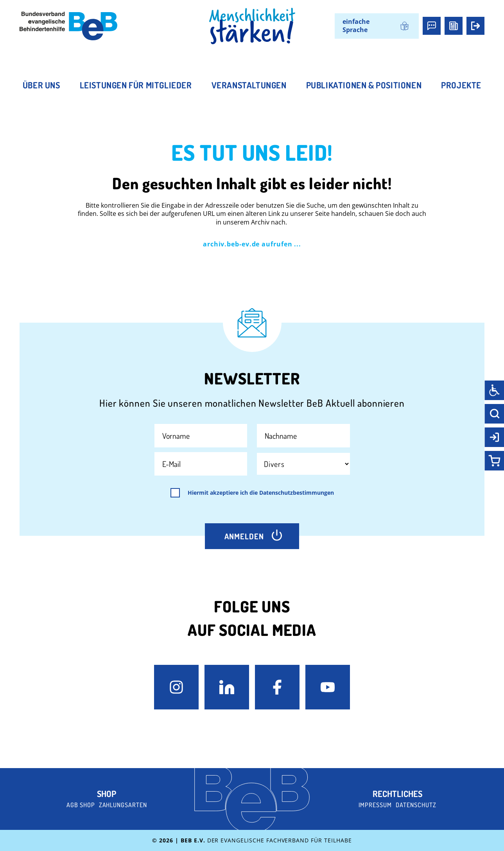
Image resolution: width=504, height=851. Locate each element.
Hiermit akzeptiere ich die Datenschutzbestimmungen (261, 493)
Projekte (461, 85)
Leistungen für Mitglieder (136, 85)
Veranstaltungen (249, 85)
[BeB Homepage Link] (252, 26)
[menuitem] (377, 26)
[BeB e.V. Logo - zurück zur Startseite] (68, 26)
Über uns (41, 85)
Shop (107, 794)
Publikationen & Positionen (364, 85)
